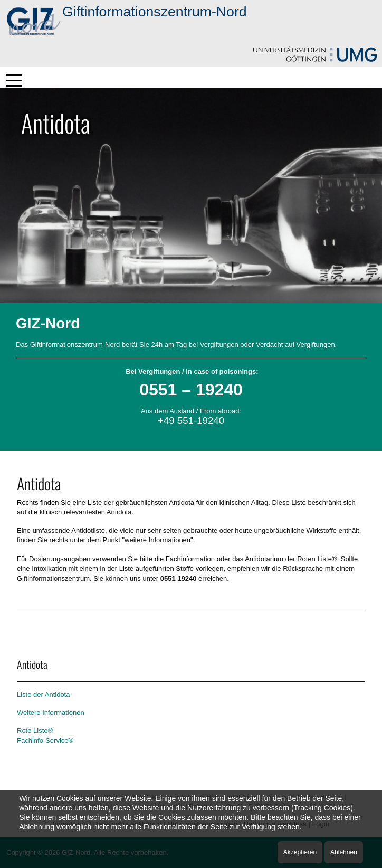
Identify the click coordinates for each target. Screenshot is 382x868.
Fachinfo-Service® (45, 740)
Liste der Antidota (43, 695)
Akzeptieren (300, 852)
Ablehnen (344, 852)
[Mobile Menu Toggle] (14, 80)
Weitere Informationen (51, 713)
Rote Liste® (35, 730)
